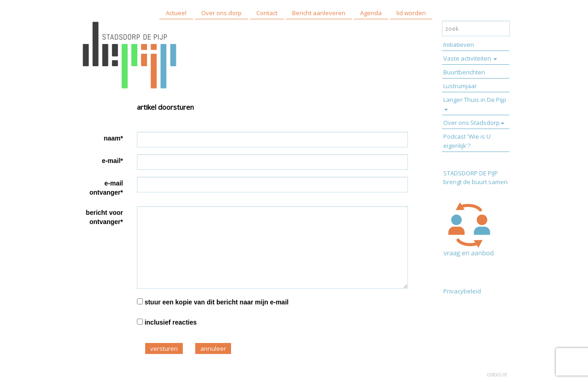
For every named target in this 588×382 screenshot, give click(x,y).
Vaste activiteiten (470, 58)
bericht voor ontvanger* (105, 217)
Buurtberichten (464, 72)
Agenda (371, 13)
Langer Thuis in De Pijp (475, 103)
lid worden (411, 13)
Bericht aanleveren (319, 13)
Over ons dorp (221, 13)
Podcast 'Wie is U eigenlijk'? (467, 141)
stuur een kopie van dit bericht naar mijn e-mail (217, 302)
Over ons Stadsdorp (474, 123)
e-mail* (113, 161)
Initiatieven (459, 45)
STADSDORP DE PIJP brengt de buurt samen (476, 177)
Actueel (176, 13)
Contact (267, 13)
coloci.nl (497, 375)
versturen (164, 348)
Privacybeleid (462, 291)
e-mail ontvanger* (106, 188)
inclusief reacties (171, 322)
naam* (113, 138)
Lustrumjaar (460, 86)
